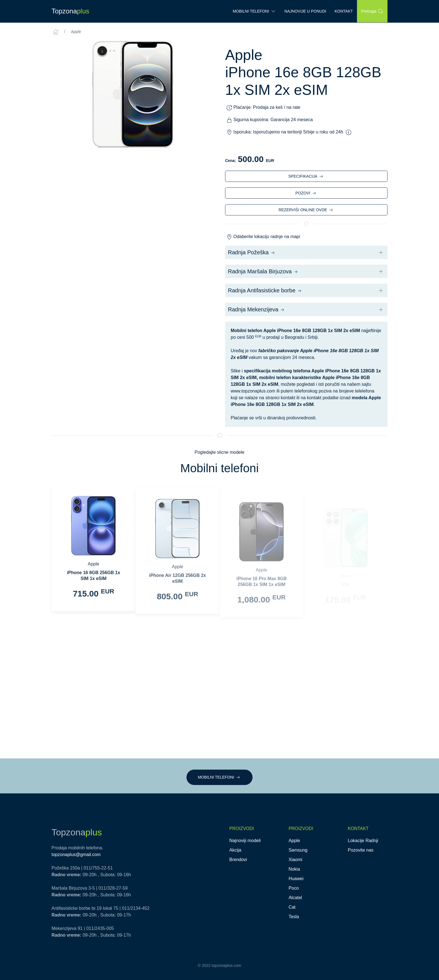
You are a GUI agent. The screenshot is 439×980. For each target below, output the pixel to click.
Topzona (70, 11)
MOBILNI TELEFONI (220, 777)
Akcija (235, 850)
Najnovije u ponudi (305, 11)
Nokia (294, 869)
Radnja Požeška (252, 252)
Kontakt (344, 11)
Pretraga (372, 11)
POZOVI (306, 193)
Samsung (298, 850)
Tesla (294, 917)
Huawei (296, 879)
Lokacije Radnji (363, 841)
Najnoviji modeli (245, 841)
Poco (294, 888)
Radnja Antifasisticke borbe (265, 291)
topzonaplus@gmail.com (76, 855)
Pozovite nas (361, 850)
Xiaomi (296, 860)
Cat (292, 907)
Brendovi (238, 860)
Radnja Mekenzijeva (257, 310)
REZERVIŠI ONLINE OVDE (306, 210)
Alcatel (295, 898)
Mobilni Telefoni (254, 11)
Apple (76, 32)
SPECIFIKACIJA (306, 177)
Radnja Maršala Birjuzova (263, 272)
